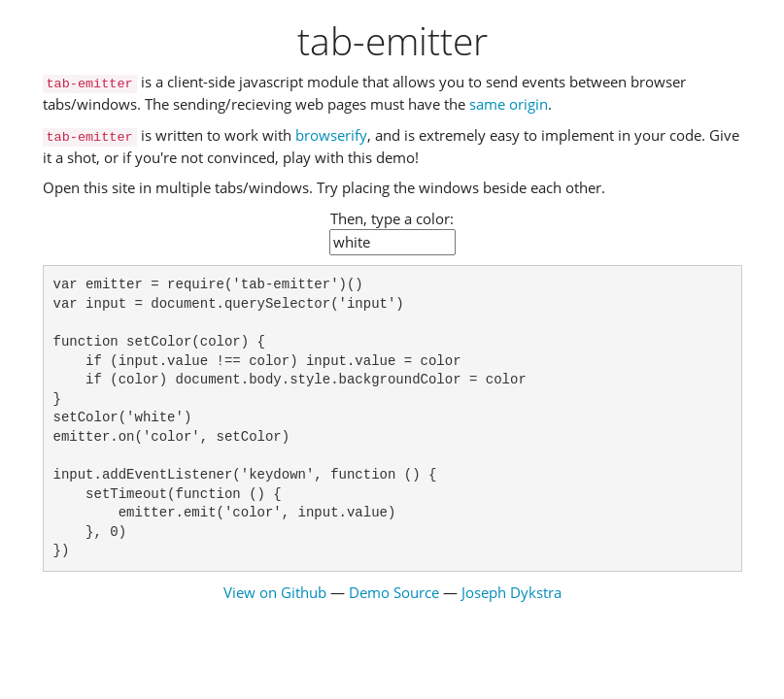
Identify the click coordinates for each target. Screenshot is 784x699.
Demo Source (394, 592)
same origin (509, 104)
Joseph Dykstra (511, 592)
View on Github (275, 592)
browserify (331, 135)
